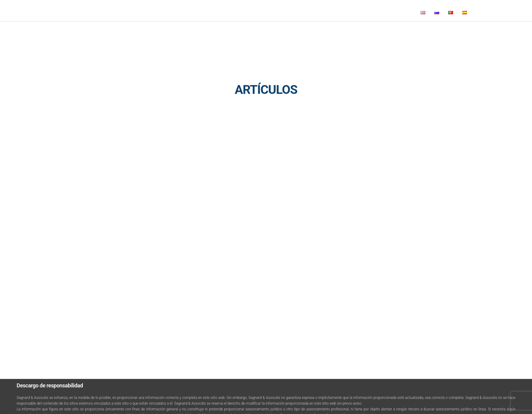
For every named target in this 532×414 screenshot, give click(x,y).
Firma (89, 31)
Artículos (206, 31)
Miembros (113, 31)
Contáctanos (235, 31)
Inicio (70, 31)
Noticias (181, 31)
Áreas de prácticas (148, 31)
